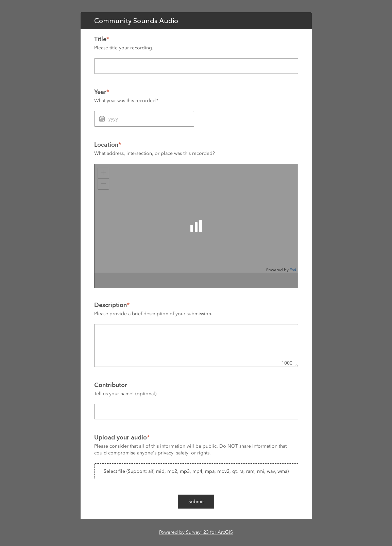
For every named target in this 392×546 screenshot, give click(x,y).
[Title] (196, 66)
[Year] (144, 119)
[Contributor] (196, 412)
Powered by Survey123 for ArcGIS (196, 532)
